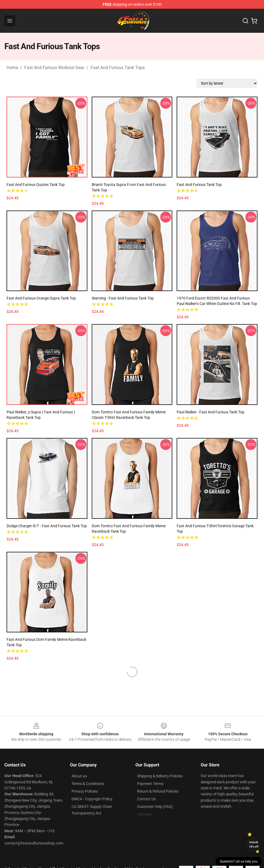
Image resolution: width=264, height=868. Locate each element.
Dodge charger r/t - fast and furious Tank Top (47, 526)
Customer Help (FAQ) (155, 807)
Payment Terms (150, 784)
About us (79, 776)
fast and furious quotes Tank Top (36, 185)
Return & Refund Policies (158, 791)
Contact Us (146, 799)
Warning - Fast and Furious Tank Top (123, 298)
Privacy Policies (85, 791)
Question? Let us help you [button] (239, 861)
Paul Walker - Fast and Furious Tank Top (210, 412)
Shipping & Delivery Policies (160, 776)
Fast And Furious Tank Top (199, 185)
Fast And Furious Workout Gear (54, 68)
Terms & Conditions (88, 784)
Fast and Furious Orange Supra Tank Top (41, 298)
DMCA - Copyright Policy (92, 799)
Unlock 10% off (254, 844)
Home (12, 68)
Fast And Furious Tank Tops (118, 68)
